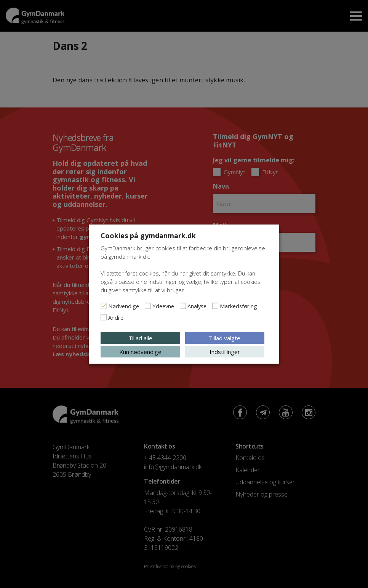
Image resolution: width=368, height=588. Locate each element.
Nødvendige (124, 306)
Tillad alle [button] (140, 338)
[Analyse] (183, 306)
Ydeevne (163, 306)
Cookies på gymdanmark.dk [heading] (148, 235)
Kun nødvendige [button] (140, 351)
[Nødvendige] (104, 306)
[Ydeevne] (148, 306)
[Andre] (104, 317)
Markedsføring (238, 306)
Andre (116, 317)
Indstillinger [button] (225, 351)
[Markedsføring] (215, 306)
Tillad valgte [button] (225, 338)
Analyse (197, 306)
